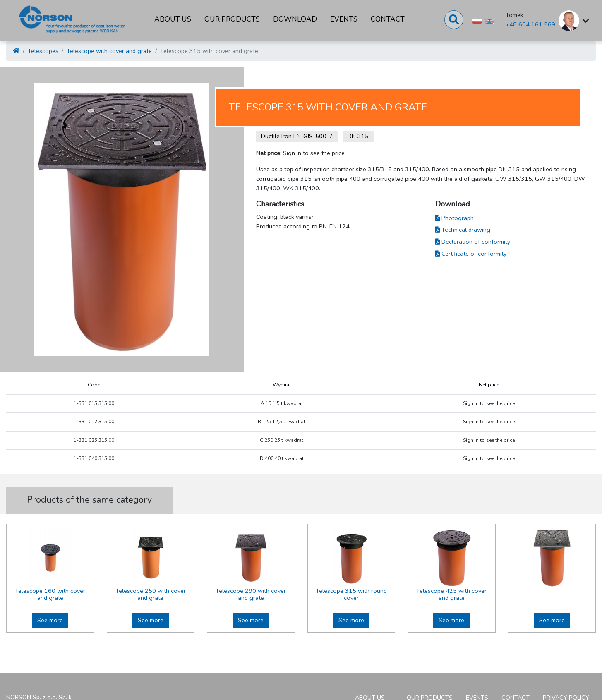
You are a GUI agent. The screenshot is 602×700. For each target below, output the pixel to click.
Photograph (454, 218)
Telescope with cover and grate (109, 51)
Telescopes (43, 51)
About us (173, 19)
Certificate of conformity (471, 254)
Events (344, 19)
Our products (232, 19)
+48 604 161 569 (530, 24)
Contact (388, 19)
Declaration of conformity (473, 242)
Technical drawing (463, 230)
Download (295, 19)
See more (50, 620)
